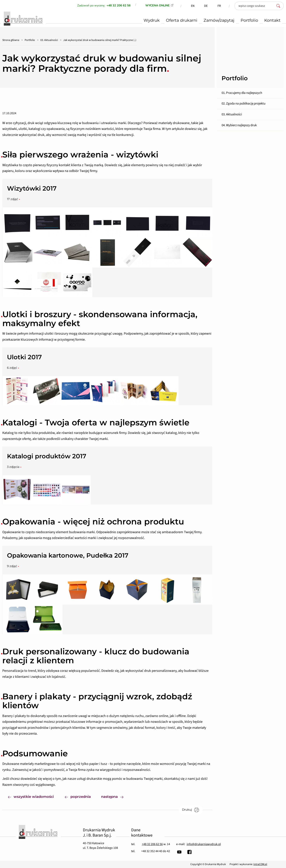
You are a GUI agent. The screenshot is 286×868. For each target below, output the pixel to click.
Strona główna (11, 40)
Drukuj (192, 810)
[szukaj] (279, 6)
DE (206, 6)
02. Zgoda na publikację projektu (244, 104)
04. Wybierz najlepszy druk (239, 125)
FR (219, 6)
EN (193, 6)
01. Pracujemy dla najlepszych (242, 93)
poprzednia (78, 796)
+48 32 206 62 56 (152, 844)
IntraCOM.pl (260, 864)
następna (115, 796)
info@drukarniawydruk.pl (204, 844)
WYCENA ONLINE (157, 5)
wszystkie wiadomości (31, 796)
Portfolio (30, 40)
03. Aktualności (49, 40)
